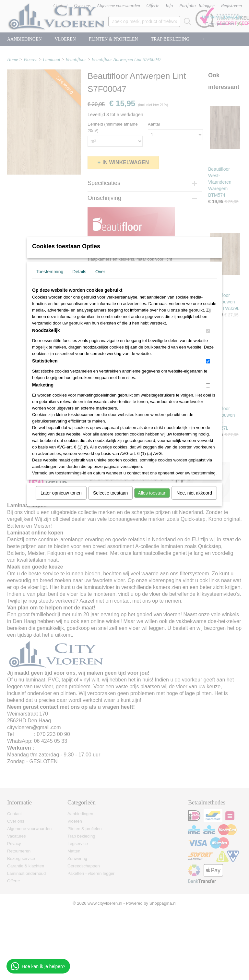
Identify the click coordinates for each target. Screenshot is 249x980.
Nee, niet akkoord (194, 493)
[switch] (208, 331)
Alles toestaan (152, 493)
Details (79, 272)
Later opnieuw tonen (61, 493)
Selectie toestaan (110, 493)
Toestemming (50, 272)
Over (100, 272)
